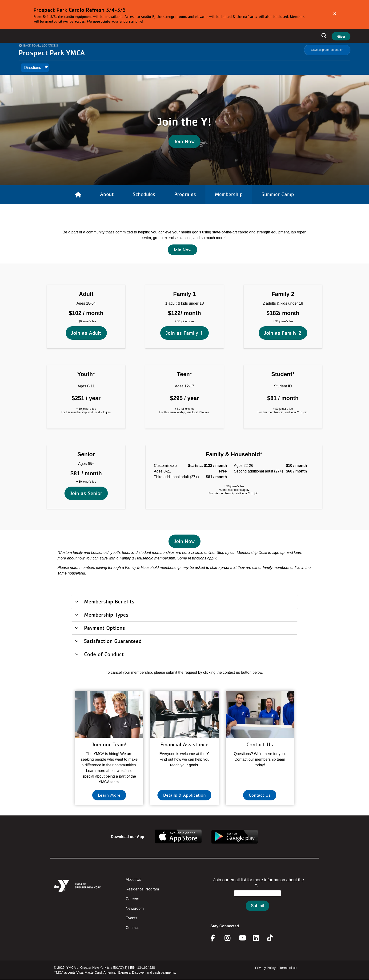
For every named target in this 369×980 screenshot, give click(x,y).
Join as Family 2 (283, 287)
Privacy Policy (265, 968)
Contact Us (260, 744)
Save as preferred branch (327, 50)
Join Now (184, 141)
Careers (132, 899)
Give (341, 36)
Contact (132, 928)
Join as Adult (86, 287)
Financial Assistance (184, 744)
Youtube (242, 938)
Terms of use (289, 968)
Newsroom (135, 908)
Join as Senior (86, 448)
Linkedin (259, 938)
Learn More (109, 795)
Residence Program (142, 889)
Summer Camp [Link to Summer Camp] (278, 194)
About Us (133, 880)
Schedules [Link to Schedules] (144, 194)
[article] (184, 15)
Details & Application (184, 795)
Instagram (231, 938)
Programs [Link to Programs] (185, 194)
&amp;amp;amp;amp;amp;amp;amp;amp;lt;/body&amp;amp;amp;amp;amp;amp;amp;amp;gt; (257, 899)
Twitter (273, 938)
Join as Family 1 (184, 287)
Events (131, 918)
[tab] (184, 601)
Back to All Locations (41, 46)
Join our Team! (109, 744)
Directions (33, 68)
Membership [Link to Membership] (229, 194)
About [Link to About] (107, 194)
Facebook (216, 938)
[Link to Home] (78, 195)
